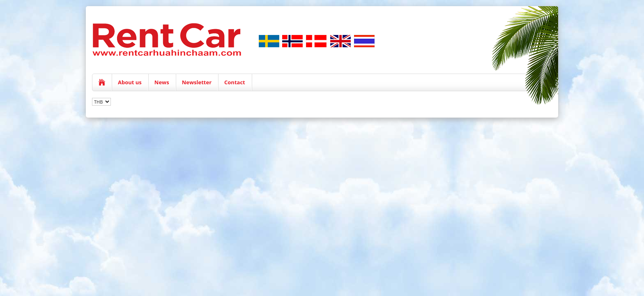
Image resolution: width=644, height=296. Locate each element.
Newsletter (197, 82)
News (162, 82)
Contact (235, 82)
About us (130, 82)
